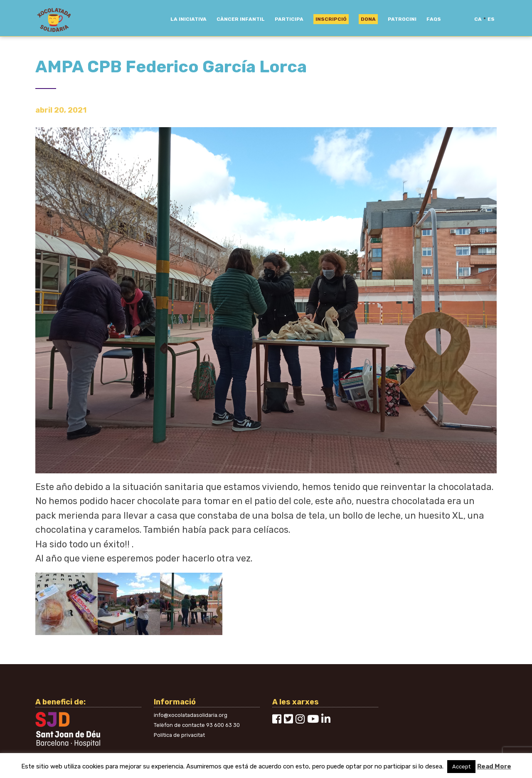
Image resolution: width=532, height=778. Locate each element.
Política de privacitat (179, 735)
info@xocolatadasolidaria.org (191, 715)
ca (478, 19)
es (491, 19)
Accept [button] (461, 767)
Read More (494, 766)
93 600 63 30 (223, 725)
